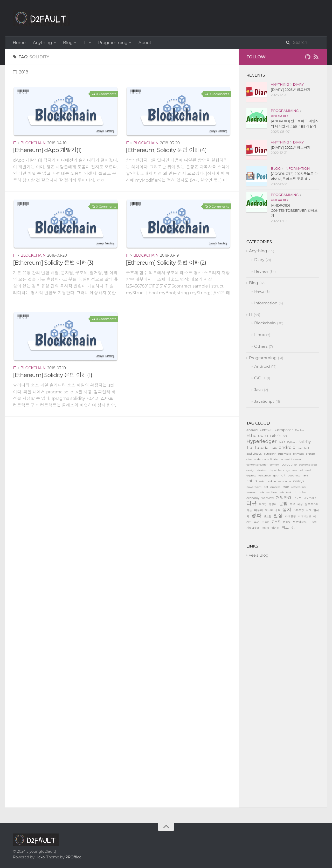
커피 (249, 522)
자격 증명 (290, 517)
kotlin (252, 481)
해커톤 (275, 528)
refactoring (298, 487)
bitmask (298, 454)
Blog (68, 43)
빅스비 (269, 510)
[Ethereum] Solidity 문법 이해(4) (166, 150)
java (305, 475)
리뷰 (252, 503)
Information (297, 168)
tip (295, 492)
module (271, 481)
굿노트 (298, 498)
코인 (257, 522)
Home (19, 43)
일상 (278, 516)
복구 (293, 504)
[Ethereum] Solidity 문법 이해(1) (53, 375)
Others (261, 346)
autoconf (270, 454)
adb (274, 448)
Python (292, 442)
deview (262, 470)
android (287, 447)
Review (261, 271)
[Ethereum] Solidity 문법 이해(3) (53, 263)
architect (303, 448)
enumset (298, 470)
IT (85, 43)
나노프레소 (310, 498)
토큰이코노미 (301, 522)
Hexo (259, 291)
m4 (261, 481)
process (275, 487)
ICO (282, 442)
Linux (260, 335)
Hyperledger (261, 441)
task (289, 492)
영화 (256, 516)
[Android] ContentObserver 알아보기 (294, 210)
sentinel (272, 492)
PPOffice (73, 857)
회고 (285, 528)
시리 (309, 510)
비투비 (259, 510)
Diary (298, 84)
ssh (282, 492)
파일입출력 (253, 528)
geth (276, 476)
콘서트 (276, 522)
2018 (21, 72)
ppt (266, 487)
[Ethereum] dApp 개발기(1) (47, 150)
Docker (300, 430)
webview (268, 498)
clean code (253, 459)
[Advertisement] (122, 453)
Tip (249, 448)
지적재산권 (305, 517)
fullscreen (265, 476)
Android (279, 116)
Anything (43, 43)
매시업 (263, 504)
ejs (288, 470)
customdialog (308, 465)
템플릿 (287, 522)
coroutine (289, 464)
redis (286, 487)
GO (285, 436)
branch (310, 454)
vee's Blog (259, 555)
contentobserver (290, 459)
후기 (294, 528)
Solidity (305, 442)
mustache (285, 481)
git (283, 475)
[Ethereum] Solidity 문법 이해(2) (166, 263)
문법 (283, 504)
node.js (298, 481)
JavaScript (264, 401)
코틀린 (266, 522)
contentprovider (257, 465)
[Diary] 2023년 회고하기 (291, 90)
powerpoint (254, 487)
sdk (262, 492)
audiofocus (254, 454)
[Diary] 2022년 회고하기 (291, 147)
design (251, 470)
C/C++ (260, 378)
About (145, 43)
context (274, 465)
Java (258, 390)
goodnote (294, 476)
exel (308, 470)
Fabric (275, 436)
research (252, 492)
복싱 (300, 504)
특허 (314, 522)
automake (284, 454)
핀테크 (265, 528)
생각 (278, 510)
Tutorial (262, 447)
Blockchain (33, 143)
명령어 (273, 504)
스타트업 (299, 510)
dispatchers (276, 470)
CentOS (266, 430)
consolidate (270, 459)
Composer (284, 430)
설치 (287, 510)
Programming (113, 43)
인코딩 (267, 517)
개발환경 (284, 498)
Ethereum (257, 435)
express (251, 476)
